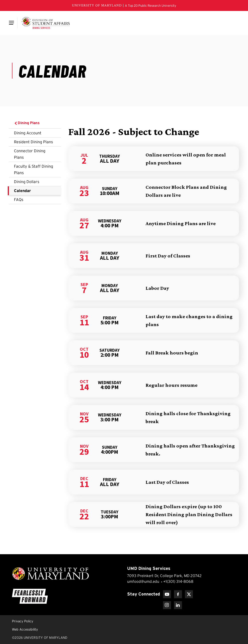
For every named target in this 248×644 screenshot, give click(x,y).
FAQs (19, 199)
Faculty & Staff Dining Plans (34, 169)
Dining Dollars (27, 182)
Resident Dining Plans (33, 142)
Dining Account (28, 133)
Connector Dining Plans (30, 154)
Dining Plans (27, 123)
